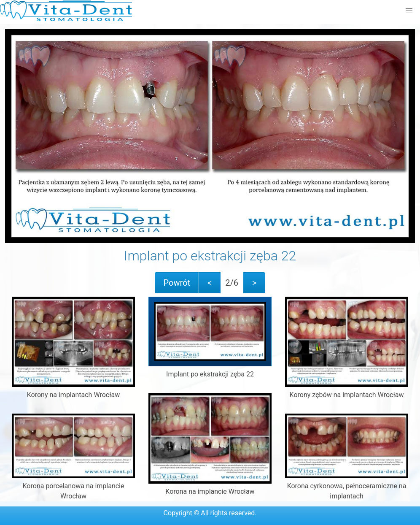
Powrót (177, 283)
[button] (409, 11)
